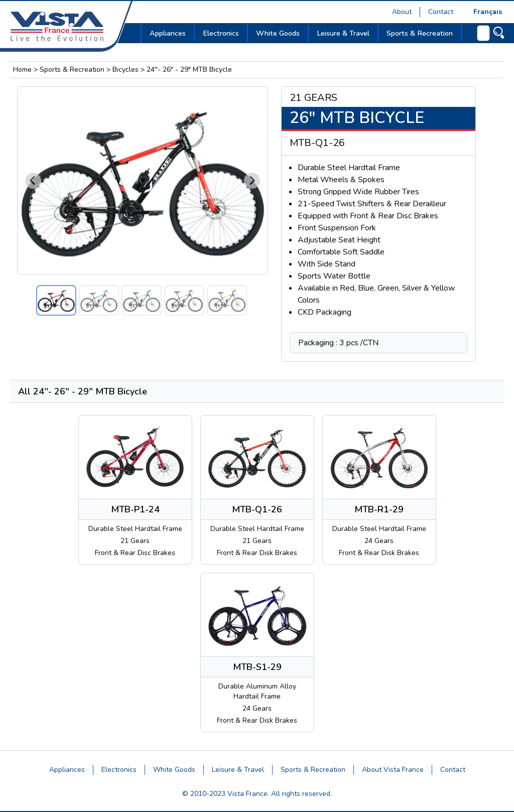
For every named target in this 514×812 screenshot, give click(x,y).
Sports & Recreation (72, 70)
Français (488, 12)
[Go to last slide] (33, 181)
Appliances (67, 770)
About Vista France (393, 770)
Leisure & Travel (238, 770)
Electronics (119, 770)
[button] (56, 300)
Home (22, 70)
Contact (441, 12)
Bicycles (125, 70)
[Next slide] (252, 181)
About (402, 12)
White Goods (174, 770)
